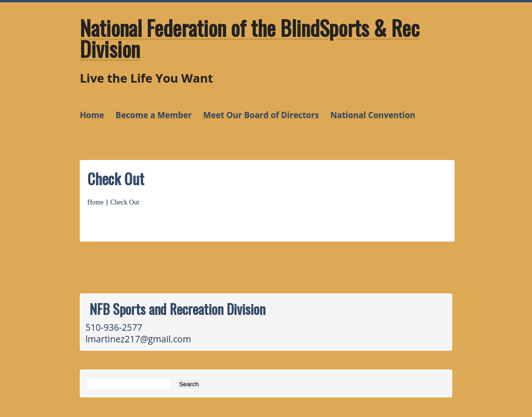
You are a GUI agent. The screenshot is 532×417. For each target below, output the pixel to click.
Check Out (124, 202)
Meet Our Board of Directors (261, 115)
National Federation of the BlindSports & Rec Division (250, 38)
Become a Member (154, 115)
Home (92, 115)
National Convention (373, 115)
